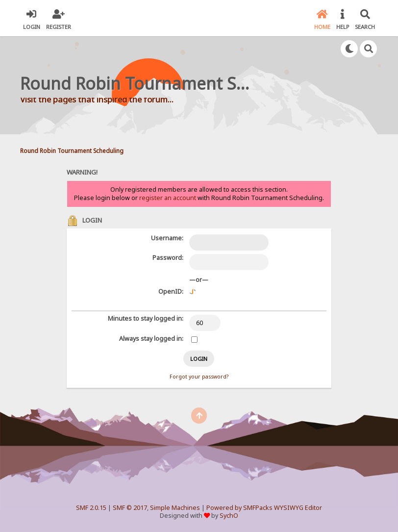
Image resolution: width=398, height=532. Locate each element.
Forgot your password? (199, 377)
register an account (168, 198)
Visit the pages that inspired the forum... (97, 99)
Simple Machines (175, 508)
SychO (229, 516)
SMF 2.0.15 (91, 508)
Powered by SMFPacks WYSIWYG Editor (264, 508)
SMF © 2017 (130, 508)
